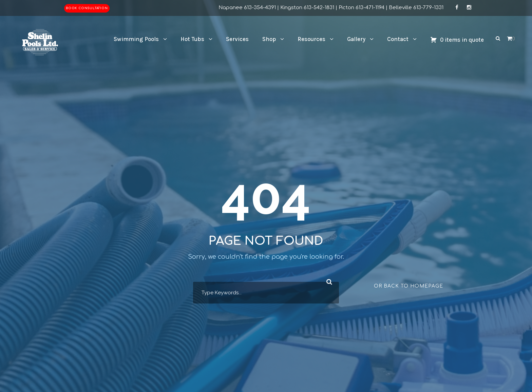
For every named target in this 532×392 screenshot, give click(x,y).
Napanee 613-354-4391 (247, 8)
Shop (269, 39)
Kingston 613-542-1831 (307, 8)
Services (237, 39)
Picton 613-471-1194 (362, 8)
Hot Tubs (192, 39)
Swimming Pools (136, 39)
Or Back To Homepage (408, 286)
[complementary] (483, 355)
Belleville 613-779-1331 (416, 8)
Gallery (356, 39)
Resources (311, 39)
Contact (398, 39)
